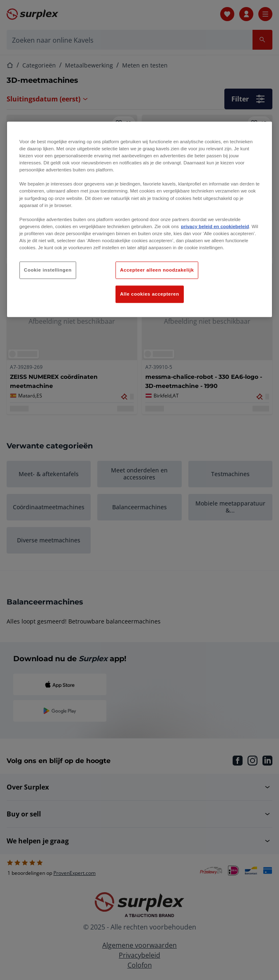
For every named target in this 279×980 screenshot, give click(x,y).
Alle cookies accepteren (150, 294)
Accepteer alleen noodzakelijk (157, 270)
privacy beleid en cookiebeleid (215, 226)
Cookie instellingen (48, 270)
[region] (139, 219)
